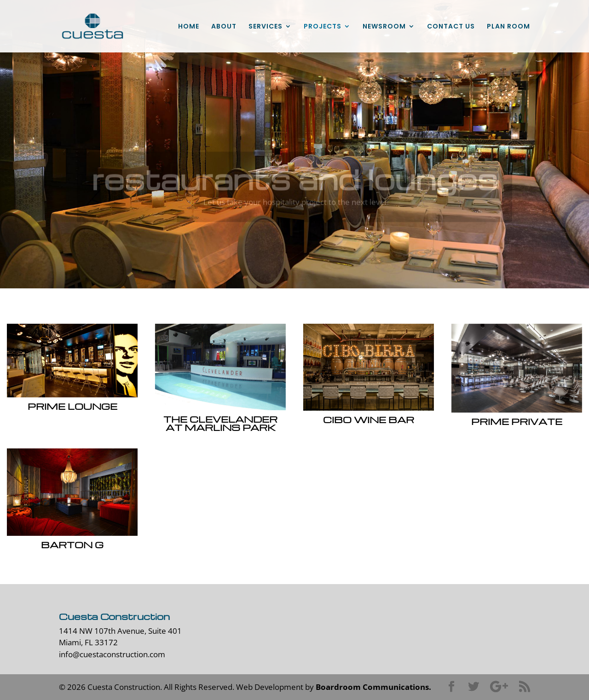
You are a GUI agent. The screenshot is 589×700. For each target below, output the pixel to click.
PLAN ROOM (508, 27)
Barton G (72, 545)
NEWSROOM (384, 27)
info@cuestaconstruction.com (112, 654)
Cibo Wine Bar (368, 419)
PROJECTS (323, 27)
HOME (189, 27)
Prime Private (516, 421)
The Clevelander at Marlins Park (220, 423)
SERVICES (266, 27)
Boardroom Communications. (373, 687)
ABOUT (224, 27)
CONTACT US (451, 27)
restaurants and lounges (294, 185)
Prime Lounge (72, 406)
